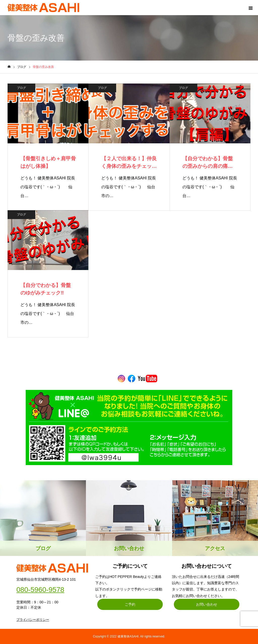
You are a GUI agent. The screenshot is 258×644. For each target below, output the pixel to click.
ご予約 (130, 604)
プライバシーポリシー (33, 620)
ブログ (21, 88)
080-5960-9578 (40, 590)
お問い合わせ (207, 604)
